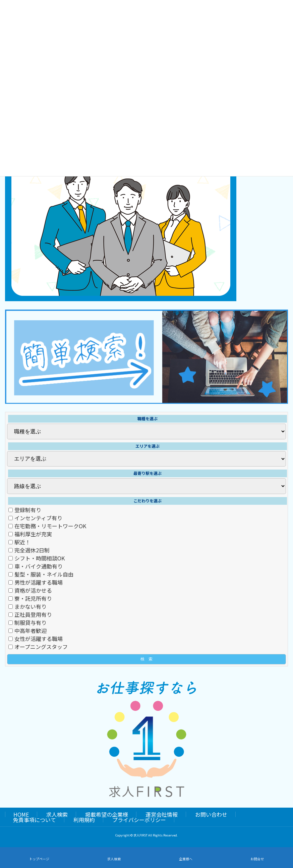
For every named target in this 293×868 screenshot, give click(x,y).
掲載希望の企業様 (107, 814)
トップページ (39, 859)
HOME (21, 814)
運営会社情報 (162, 814)
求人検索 (57, 814)
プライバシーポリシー (139, 820)
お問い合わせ (211, 814)
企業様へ (186, 859)
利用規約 (84, 820)
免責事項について (35, 820)
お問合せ (257, 859)
